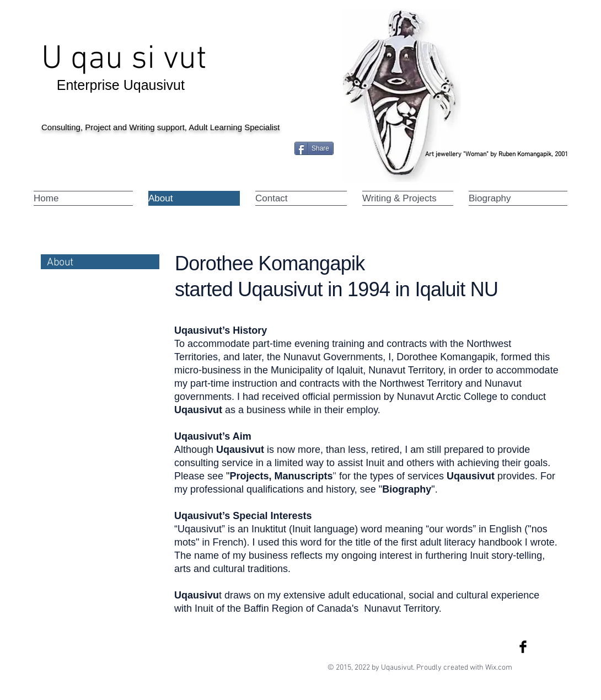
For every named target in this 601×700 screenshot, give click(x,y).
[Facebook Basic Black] (523, 647)
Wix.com (499, 668)
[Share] (314, 148)
